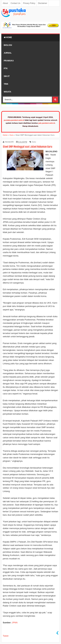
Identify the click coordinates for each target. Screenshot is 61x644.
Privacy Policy (29, 3)
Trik (6, 84)
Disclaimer (42, 3)
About (5, 3)
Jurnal (8, 53)
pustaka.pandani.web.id (14, 120)
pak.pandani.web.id (47, 123)
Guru (34, 142)
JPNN (15, 623)
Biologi (8, 45)
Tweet (6, 636)
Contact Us (15, 3)
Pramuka (9, 61)
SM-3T (7, 76)
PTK (6, 68)
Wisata (7, 92)
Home (8, 37)
